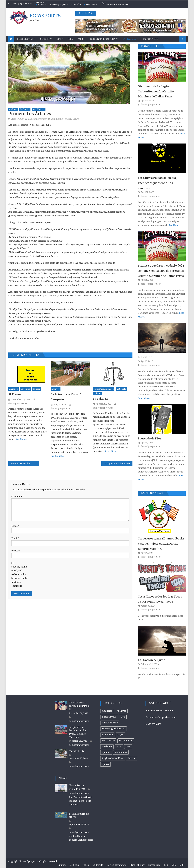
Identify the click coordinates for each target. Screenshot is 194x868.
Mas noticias (39, 109)
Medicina (74, 865)
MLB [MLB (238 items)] (119, 746)
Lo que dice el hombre (117, 464)
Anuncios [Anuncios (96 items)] (107, 711)
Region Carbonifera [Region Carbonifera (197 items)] (113, 758)
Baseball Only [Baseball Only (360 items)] (109, 717)
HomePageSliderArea (104, 389)
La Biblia (42, 4)
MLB (80, 39)
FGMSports (150, 46)
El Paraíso (76, 4)
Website (15, 551)
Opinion (40, 3)
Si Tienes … (16, 394)
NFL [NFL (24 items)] (128, 746)
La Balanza (100, 399)
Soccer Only (154, 865)
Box (59, 39)
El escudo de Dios (150, 438)
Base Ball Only (137, 865)
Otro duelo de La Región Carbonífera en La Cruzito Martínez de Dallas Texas (156, 91)
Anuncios (13, 389)
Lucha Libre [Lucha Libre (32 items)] (108, 741)
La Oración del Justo (151, 660)
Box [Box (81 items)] (123, 717)
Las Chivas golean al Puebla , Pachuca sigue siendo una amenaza (157, 183)
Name (15, 526)
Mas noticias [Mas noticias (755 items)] (126, 741)
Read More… (22, 439)
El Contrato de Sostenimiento (116, 4)
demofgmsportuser (37, 119)
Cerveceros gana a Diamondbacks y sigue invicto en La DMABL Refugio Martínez (161, 544)
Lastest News (152, 493)
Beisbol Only (25, 39)
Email (15, 538)
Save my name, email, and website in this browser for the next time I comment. (20, 576)
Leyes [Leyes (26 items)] (120, 735)
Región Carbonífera (103, 39)
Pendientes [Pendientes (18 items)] (121, 752)
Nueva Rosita (76, 785)
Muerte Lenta (77, 751)
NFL (71, 39)
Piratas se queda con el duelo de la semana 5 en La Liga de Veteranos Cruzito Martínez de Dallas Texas (161, 271)
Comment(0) (57, 119)
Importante (150, 39)
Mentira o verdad (21, 464)
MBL (182, 865)
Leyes (103, 3)
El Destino (145, 357)
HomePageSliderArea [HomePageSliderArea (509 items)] (114, 729)
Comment (18, 496)
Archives (13, 109)
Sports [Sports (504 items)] (105, 764)
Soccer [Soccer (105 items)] (131, 758)
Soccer (45, 39)
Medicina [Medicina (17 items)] (107, 746)
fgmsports (45, 16)
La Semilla (129, 39)
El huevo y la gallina (59, 4)
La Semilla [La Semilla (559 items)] (107, 735)
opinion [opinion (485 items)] (106, 752)
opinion (37, 389)
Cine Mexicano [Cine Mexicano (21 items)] (110, 723)
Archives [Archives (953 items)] (121, 711)
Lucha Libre (91, 4)
